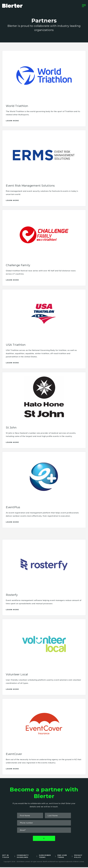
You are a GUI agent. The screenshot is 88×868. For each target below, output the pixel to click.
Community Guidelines (23, 857)
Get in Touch (6, 857)
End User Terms (62, 857)
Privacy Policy (79, 857)
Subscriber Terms (45, 857)
